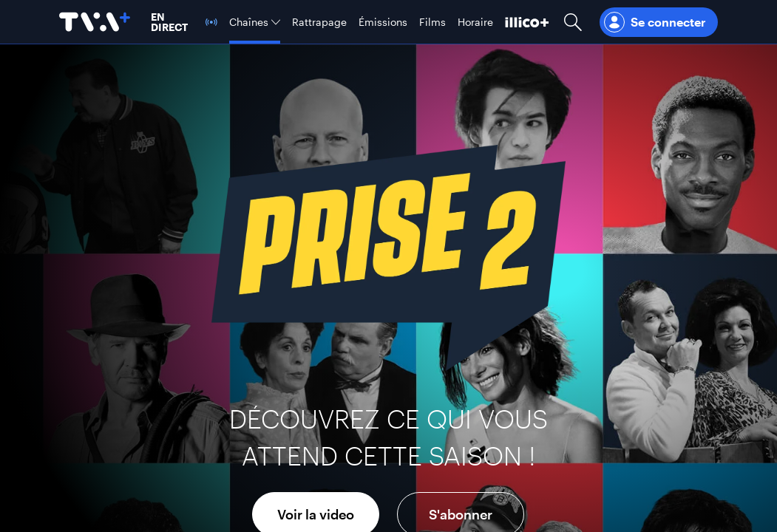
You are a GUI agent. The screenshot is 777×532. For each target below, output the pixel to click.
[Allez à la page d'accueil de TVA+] (95, 22)
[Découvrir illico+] (527, 22)
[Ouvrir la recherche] (573, 22)
